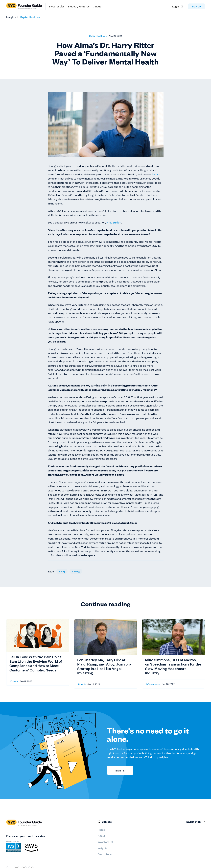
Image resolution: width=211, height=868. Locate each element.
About (97, 6)
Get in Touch (105, 854)
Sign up (197, 6)
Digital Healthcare (32, 17)
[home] (26, 6)
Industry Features (79, 6)
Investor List (57, 6)
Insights (11, 17)
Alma (155, 174)
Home (101, 829)
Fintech (14, 681)
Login (176, 6)
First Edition (114, 222)
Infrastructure (153, 684)
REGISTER (120, 770)
